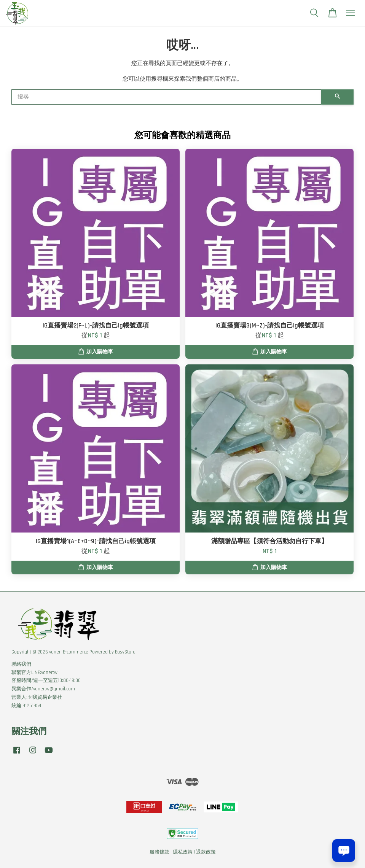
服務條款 (159, 852)
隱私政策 (183, 852)
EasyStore (125, 652)
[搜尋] (166, 97)
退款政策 (206, 852)
